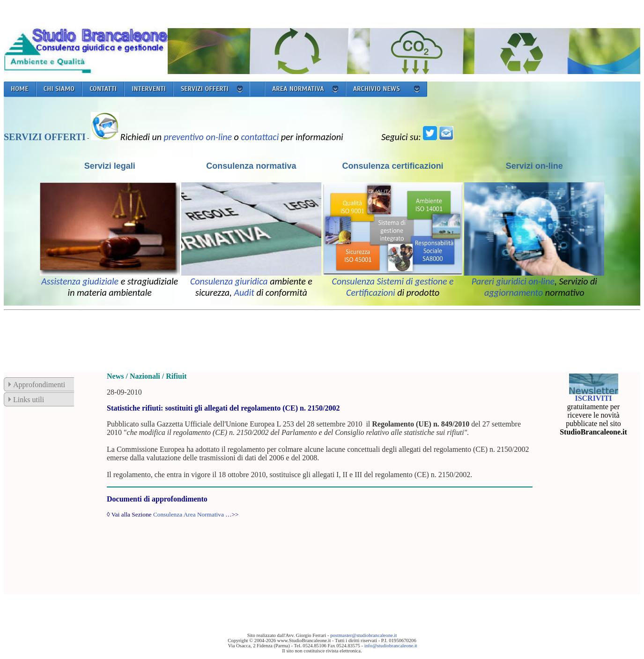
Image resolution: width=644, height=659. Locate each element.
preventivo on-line (198, 137)
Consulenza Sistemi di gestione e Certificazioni (393, 287)
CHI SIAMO (59, 89)
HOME (20, 89)
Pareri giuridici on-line (513, 281)
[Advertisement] (174, 335)
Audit (244, 292)
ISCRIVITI (593, 398)
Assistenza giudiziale (80, 281)
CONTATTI (103, 89)
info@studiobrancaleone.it (391, 646)
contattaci (260, 137)
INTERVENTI (149, 89)
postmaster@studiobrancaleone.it (363, 635)
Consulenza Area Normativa (189, 514)
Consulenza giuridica (229, 281)
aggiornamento (514, 292)
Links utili (29, 400)
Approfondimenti (39, 385)
